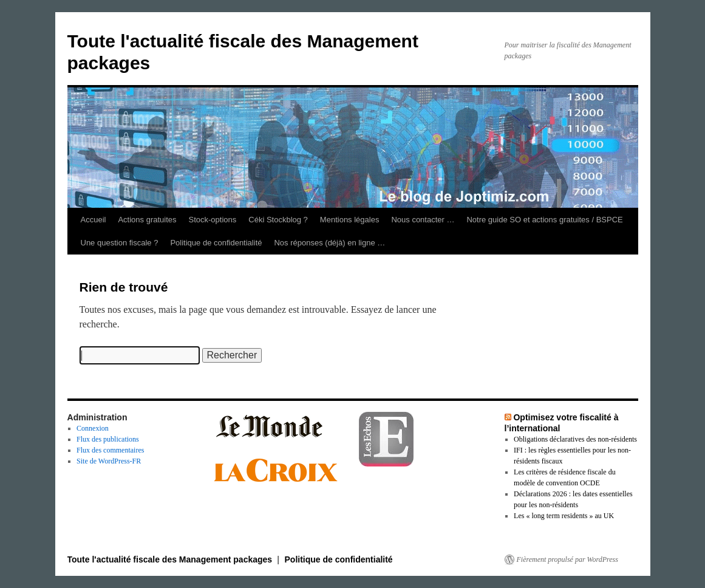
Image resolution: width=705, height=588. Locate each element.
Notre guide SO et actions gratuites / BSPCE (544, 220)
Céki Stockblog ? (278, 220)
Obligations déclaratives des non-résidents (575, 439)
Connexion (93, 428)
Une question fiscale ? (120, 243)
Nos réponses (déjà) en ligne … (329, 243)
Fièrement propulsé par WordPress (567, 559)
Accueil (94, 220)
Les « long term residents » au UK (564, 516)
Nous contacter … (423, 220)
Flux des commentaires (110, 450)
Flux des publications (108, 439)
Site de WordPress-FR (109, 461)
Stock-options (213, 220)
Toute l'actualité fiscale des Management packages (171, 559)
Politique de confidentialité (216, 243)
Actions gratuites (147, 220)
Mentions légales (350, 220)
